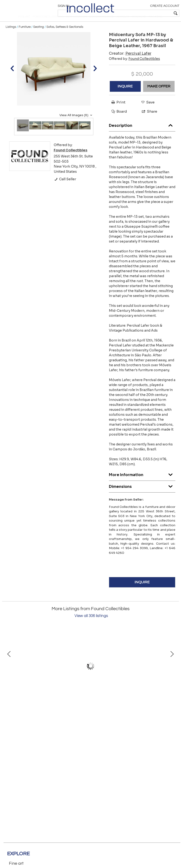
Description (142, 133)
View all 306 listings (91, 625)
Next (172, 675)
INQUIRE (125, 95)
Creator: (130, 62)
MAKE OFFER (159, 95)
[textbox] (145, 13)
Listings (11, 36)
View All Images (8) (76, 124)
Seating (39, 36)
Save (147, 111)
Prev (9, 675)
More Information (142, 483)
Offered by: (134, 68)
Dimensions (142, 494)
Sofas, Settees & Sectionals (65, 36)
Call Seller (65, 188)
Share (147, 121)
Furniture (25, 36)
